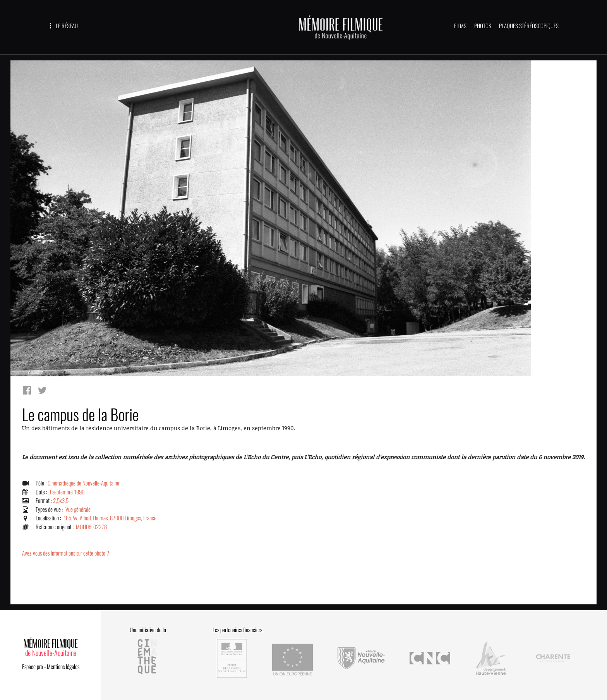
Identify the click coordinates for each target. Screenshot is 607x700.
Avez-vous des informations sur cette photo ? (66, 553)
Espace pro (33, 667)
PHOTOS (483, 26)
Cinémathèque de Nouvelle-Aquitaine (83, 483)
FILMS (460, 26)
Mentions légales (63, 667)
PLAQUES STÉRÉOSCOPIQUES (529, 26)
